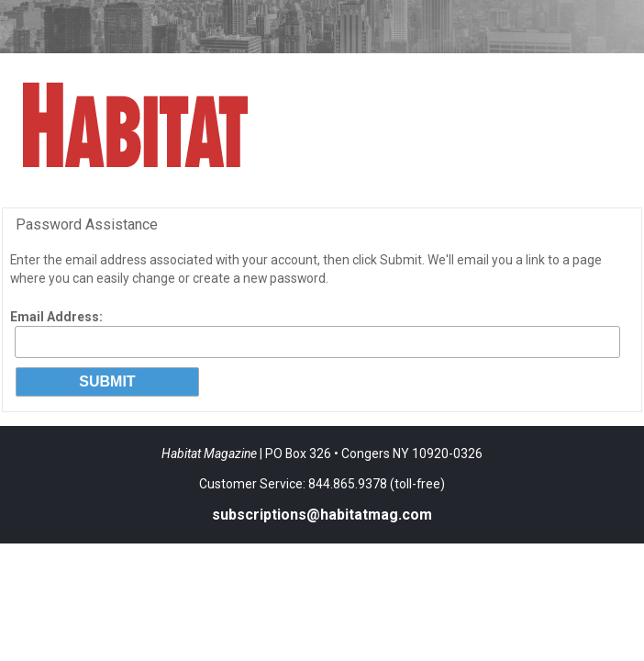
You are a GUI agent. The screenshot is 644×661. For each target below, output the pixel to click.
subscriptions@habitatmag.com (322, 515)
